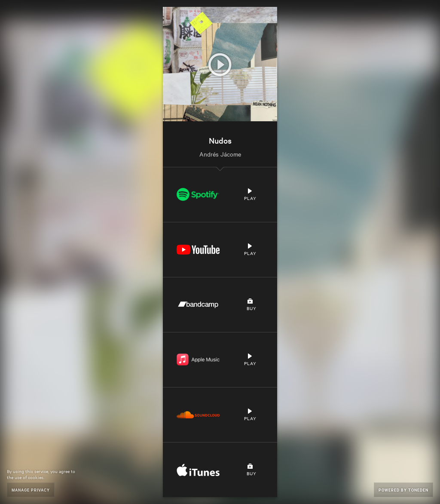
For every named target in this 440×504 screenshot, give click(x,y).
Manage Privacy (31, 490)
